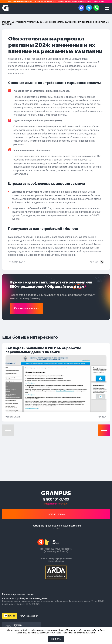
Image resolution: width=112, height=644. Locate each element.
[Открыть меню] (107, 8)
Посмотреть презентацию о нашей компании (56, 527)
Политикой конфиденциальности (79, 633)
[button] (104, 430)
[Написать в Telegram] (89, 8)
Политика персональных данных (18, 594)
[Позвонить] (96, 8)
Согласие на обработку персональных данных (25, 598)
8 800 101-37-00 (56, 499)
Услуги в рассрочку (29, 616)
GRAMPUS (56, 493)
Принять (56, 639)
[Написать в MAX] (81, 8)
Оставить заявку (56, 514)
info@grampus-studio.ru (56, 504)
